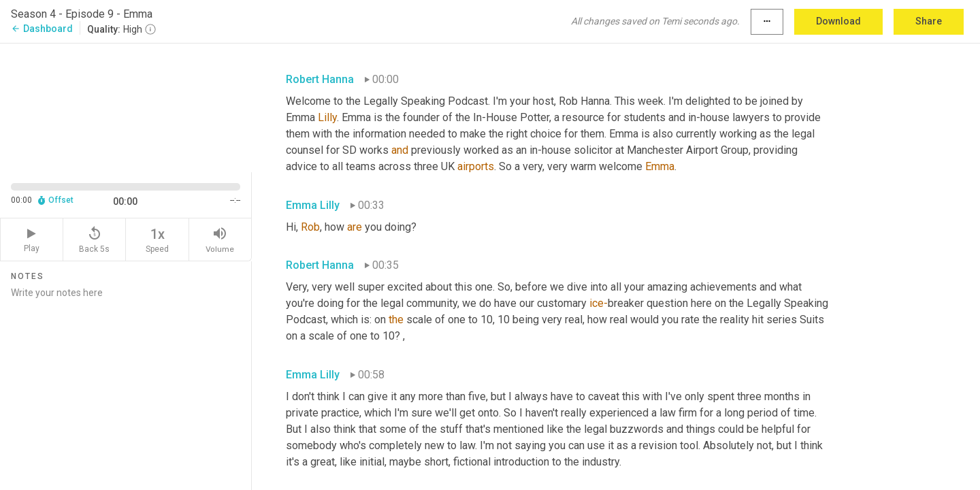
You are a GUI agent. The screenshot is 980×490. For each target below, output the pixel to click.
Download (838, 21)
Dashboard (42, 29)
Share (929, 21)
